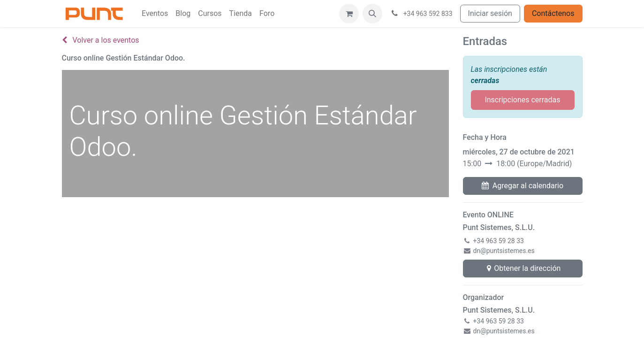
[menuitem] (155, 14)
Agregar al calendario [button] (523, 186)
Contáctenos (553, 13)
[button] (372, 14)
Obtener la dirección (523, 268)
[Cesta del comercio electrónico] (349, 14)
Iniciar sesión (490, 13)
